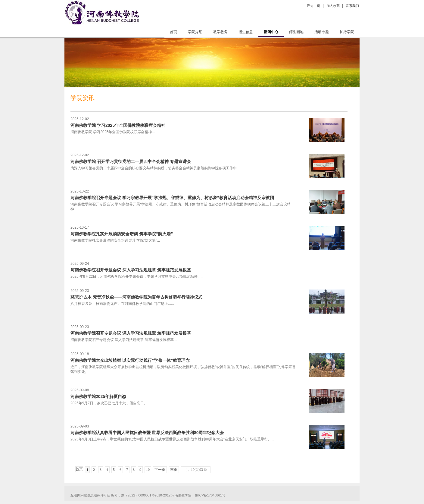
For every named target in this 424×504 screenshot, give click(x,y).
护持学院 (347, 32)
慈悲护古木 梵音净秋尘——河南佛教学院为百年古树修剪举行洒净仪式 (136, 297)
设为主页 (313, 6)
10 (148, 470)
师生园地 (296, 32)
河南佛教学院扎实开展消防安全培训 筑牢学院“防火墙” (122, 234)
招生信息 (246, 32)
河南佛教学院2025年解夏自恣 (98, 396)
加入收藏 (333, 6)
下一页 (160, 470)
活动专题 (322, 32)
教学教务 (220, 32)
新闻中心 (271, 32)
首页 (173, 32)
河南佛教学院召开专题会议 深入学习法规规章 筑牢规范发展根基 (131, 270)
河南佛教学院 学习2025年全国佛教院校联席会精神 (118, 125)
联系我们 (352, 6)
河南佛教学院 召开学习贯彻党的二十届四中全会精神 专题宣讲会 (131, 161)
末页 (174, 470)
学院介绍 (195, 32)
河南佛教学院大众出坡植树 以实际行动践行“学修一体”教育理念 (130, 360)
